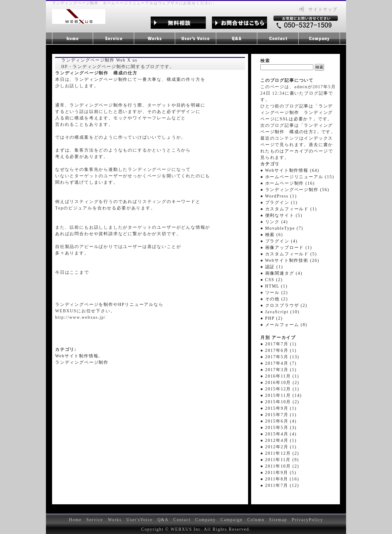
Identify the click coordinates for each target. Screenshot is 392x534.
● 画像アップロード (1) (286, 248)
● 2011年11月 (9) (280, 460)
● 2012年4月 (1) (278, 440)
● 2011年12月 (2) (280, 453)
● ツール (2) (274, 293)
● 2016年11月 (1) (280, 376)
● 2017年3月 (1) (278, 370)
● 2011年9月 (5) (278, 473)
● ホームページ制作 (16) (288, 183)
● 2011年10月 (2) (280, 466)
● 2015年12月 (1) (280, 389)
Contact (182, 520)
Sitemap (278, 520)
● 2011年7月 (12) (280, 485)
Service (95, 520)
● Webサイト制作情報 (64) (290, 170)
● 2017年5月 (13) (280, 357)
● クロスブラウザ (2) (284, 305)
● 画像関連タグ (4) (281, 273)
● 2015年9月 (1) (278, 408)
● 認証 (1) (272, 267)
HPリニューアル (136, 305)
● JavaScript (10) (280, 312)
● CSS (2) (271, 280)
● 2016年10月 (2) (280, 383)
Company (205, 520)
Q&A (163, 520)
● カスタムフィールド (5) (289, 254)
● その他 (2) (274, 299)
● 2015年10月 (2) (280, 402)
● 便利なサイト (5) (281, 215)
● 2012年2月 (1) (278, 447)
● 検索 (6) (272, 235)
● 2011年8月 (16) (280, 479)
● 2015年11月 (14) (281, 395)
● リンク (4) (274, 222)
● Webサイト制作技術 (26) (290, 260)
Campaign (232, 520)
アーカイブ (284, 338)
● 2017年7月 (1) (278, 344)
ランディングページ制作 (101, 79)
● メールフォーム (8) (284, 325)
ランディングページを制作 (84, 305)
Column (256, 520)
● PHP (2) (271, 318)
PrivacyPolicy (307, 520)
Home (75, 520)
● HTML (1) (274, 286)
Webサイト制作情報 (77, 356)
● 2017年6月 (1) (278, 350)
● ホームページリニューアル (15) (297, 177)
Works (115, 520)
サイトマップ (323, 9)
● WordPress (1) (279, 196)
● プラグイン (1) (279, 203)
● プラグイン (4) (279, 241)
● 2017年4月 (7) (278, 363)
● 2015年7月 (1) (278, 415)
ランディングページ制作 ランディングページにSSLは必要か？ (297, 113)
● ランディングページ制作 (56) (295, 190)
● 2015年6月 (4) (278, 421)
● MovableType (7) (282, 228)
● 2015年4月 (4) (278, 434)
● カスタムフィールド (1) (289, 209)
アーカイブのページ (306, 151)
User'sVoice (140, 520)
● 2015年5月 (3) (278, 428)
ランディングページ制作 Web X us (99, 60)
